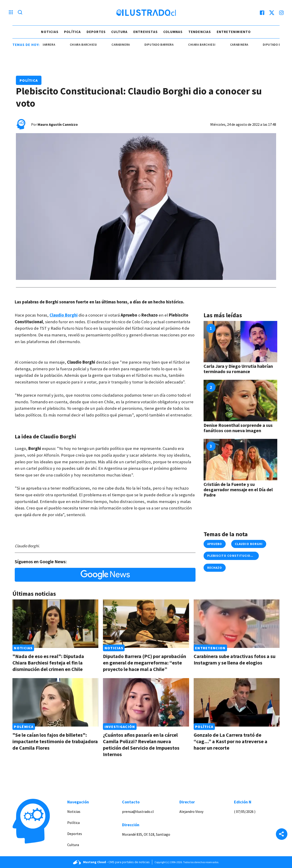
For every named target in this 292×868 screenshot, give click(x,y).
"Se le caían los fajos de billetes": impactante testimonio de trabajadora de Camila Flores (55, 741)
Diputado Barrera (53, 45)
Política (73, 32)
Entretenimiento (234, 32)
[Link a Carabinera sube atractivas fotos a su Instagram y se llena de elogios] (237, 624)
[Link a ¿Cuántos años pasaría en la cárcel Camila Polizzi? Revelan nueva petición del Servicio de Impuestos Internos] (146, 702)
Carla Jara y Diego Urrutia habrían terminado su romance (238, 369)
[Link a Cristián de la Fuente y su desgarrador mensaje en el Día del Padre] (240, 460)
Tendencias (200, 32)
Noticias (50, 32)
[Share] (282, 835)
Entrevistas (146, 32)
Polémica (24, 727)
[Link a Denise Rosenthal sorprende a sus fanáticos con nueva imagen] (240, 401)
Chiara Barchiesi (95, 45)
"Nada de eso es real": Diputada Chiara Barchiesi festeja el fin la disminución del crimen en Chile (48, 663)
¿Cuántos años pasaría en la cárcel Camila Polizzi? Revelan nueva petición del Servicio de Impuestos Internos (141, 745)
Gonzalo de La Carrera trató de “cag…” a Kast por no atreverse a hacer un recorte (231, 741)
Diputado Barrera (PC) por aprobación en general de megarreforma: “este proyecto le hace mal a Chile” (145, 663)
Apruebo (215, 544)
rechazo (215, 568)
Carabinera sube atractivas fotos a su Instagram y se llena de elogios (235, 659)
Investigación (120, 727)
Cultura (119, 32)
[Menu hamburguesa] (11, 13)
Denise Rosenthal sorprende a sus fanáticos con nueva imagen (238, 428)
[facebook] (262, 13)
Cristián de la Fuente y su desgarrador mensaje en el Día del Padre (238, 489)
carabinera (133, 45)
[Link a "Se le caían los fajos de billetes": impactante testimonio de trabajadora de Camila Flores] (55, 702)
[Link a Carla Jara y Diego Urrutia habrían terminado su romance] (240, 342)
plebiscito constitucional (232, 556)
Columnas (173, 32)
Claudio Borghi (64, 315)
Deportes (96, 32)
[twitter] (272, 13)
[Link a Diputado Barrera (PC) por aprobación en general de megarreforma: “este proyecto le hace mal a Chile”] (146, 624)
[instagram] (281, 13)
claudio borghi (249, 544)
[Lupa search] (20, 13)
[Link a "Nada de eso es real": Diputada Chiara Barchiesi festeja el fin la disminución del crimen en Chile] (55, 624)
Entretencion (210, 648)
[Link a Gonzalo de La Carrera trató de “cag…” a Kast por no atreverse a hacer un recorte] (237, 702)
